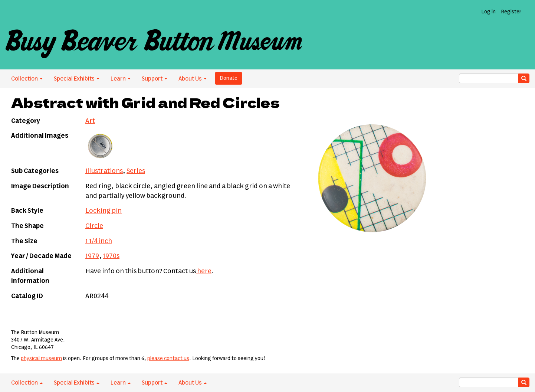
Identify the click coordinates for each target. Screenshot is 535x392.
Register (511, 12)
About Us (193, 79)
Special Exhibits (77, 79)
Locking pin (104, 211)
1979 (92, 256)
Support (155, 79)
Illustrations (104, 171)
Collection (27, 79)
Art (90, 121)
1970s (111, 256)
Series (136, 171)
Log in (488, 12)
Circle (94, 226)
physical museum (41, 359)
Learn (121, 79)
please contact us (168, 359)
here (204, 271)
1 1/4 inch (99, 241)
